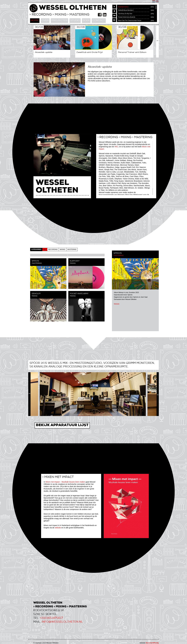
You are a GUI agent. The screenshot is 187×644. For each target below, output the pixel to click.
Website (117, 304)
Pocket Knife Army (79, 294)
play (114, 7)
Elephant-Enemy (123, 7)
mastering (72, 250)
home (35, 21)
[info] (152, 7)
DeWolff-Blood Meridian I (126, 10)
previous (114, 16)
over (45, 21)
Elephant (75, 261)
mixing (63, 250)
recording (53, 250)
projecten (59, 21)
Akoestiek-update (44, 53)
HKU (116, 147)
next (114, 20)
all (45, 250)
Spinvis (35, 261)
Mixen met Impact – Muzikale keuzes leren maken (65, 482)
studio (75, 21)
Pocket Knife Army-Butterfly (127, 17)
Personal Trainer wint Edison (132, 53)
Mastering (118, 256)
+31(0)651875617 (51, 618)
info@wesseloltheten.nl (62, 622)
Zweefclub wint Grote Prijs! (90, 53)
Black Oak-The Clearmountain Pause (130, 20)
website (58, 528)
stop (114, 11)
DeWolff (36, 294)
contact (99, 21)
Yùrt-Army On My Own (125, 14)
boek (86, 21)
